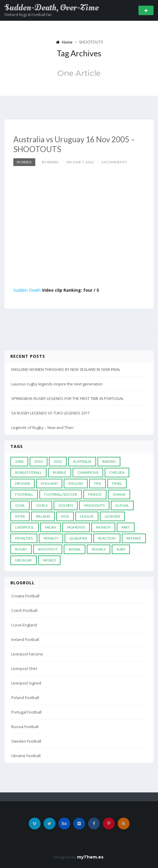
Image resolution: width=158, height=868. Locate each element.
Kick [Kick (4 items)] (65, 516)
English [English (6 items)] (76, 483)
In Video (24, 162)
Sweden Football (26, 741)
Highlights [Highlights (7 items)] (94, 505)
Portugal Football (26, 712)
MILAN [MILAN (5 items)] (51, 527)
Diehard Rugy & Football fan (28, 15)
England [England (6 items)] (49, 483)
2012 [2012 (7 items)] (58, 461)
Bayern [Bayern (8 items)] (109, 461)
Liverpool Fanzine (27, 654)
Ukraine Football (26, 756)
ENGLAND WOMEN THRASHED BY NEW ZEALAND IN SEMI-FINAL (66, 369)
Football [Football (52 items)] (24, 494)
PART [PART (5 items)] (126, 527)
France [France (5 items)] (95, 494)
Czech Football (24, 610)
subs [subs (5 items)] (121, 549)
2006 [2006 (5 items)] (19, 461)
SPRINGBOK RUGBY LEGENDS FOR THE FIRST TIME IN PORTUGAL (67, 398)
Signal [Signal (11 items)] (75, 549)
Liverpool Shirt (24, 668)
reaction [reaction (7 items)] (107, 538)
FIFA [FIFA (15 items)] (98, 483)
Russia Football (25, 727)
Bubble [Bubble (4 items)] (60, 472)
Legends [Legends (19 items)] (112, 516)
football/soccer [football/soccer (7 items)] (61, 494)
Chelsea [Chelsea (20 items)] (117, 472)
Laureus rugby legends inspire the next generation (57, 384)
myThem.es (90, 857)
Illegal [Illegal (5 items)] (122, 505)
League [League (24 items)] (87, 516)
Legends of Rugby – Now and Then (42, 427)
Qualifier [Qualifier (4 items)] (78, 538)
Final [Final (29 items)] (117, 483)
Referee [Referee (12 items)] (134, 538)
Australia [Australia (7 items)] (82, 461)
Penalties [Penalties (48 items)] (24, 538)
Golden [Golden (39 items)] (66, 505)
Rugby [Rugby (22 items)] (21, 549)
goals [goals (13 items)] (42, 505)
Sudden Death (27, 290)
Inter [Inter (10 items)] (20, 516)
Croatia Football (25, 596)
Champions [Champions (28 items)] (88, 472)
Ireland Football (25, 639)
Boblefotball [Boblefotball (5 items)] (28, 472)
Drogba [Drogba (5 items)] (23, 483)
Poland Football (25, 698)
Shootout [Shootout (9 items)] (48, 549)
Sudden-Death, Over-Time (52, 8)
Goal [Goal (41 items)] (20, 505)
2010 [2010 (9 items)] (39, 461)
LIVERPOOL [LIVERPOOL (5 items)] (25, 527)
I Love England (24, 625)
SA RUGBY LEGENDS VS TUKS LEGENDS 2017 (50, 413)
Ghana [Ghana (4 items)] (119, 494)
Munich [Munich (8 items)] (103, 527)
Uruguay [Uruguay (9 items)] (24, 560)
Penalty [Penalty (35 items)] (51, 538)
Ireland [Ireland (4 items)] (43, 516)
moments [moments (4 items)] (76, 527)
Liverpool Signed (26, 683)
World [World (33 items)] (49, 560)
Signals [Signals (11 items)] (99, 549)
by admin (50, 162)
